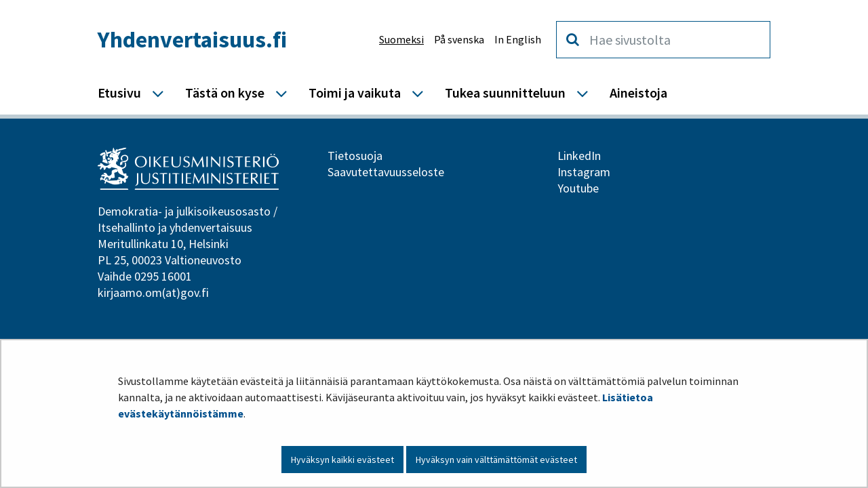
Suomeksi (401, 39)
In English (518, 39)
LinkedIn (579, 156)
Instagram (584, 172)
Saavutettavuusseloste (386, 172)
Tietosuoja (355, 156)
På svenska (459, 39)
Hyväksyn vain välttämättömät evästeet (496, 460)
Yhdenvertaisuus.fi (192, 39)
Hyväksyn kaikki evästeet (342, 460)
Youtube (578, 188)
